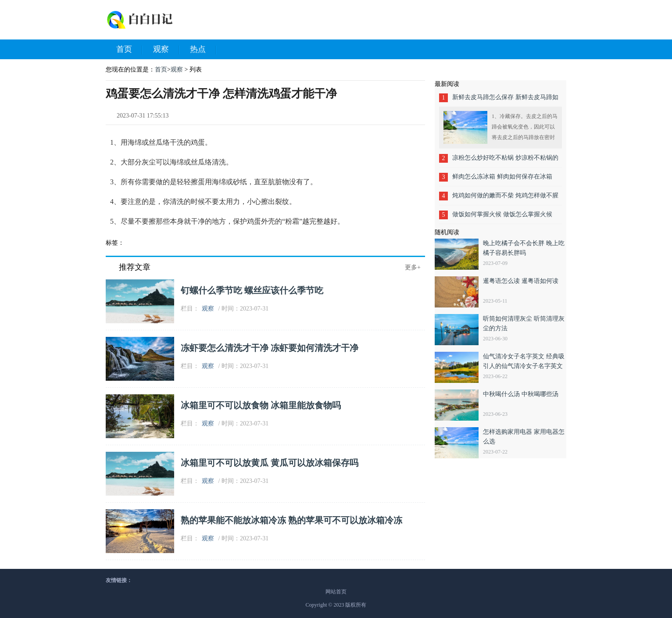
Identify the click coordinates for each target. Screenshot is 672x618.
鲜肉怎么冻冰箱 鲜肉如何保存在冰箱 (502, 177)
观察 (166, 50)
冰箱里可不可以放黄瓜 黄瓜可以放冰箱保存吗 (270, 463)
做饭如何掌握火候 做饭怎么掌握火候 (502, 214)
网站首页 (336, 592)
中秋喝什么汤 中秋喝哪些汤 (521, 394)
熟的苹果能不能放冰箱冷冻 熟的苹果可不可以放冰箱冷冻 (291, 520)
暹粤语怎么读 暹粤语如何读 (521, 281)
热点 (203, 50)
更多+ (413, 267)
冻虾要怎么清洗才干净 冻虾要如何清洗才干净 (270, 348)
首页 (129, 50)
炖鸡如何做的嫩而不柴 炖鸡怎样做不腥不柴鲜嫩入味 (505, 198)
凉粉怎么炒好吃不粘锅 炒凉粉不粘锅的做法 (505, 161)
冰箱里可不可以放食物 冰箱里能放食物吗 (261, 405)
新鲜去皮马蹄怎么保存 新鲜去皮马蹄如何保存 (505, 100)
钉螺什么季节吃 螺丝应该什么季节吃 (252, 290)
